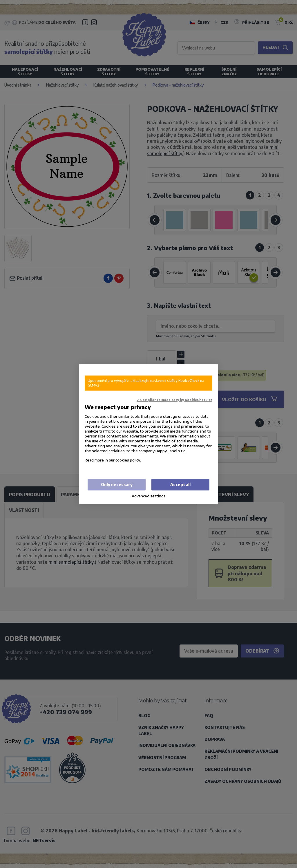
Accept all (180, 485)
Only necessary (117, 485)
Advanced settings (149, 496)
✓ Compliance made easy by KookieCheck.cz (174, 400)
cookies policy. (128, 460)
